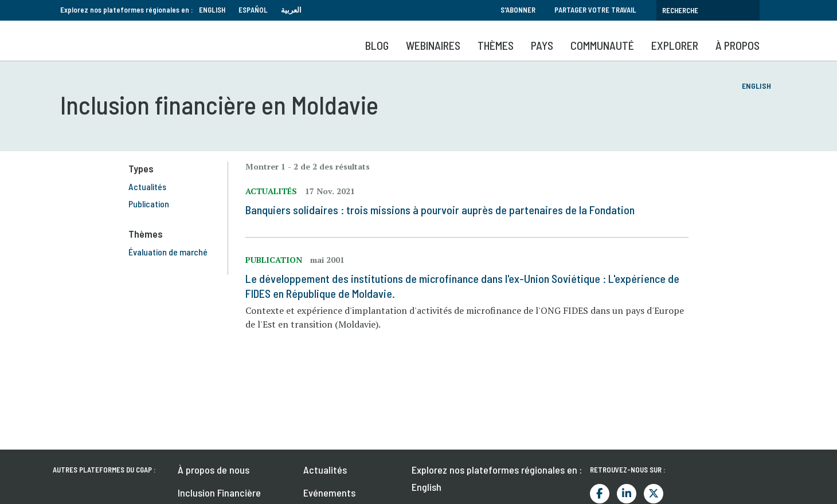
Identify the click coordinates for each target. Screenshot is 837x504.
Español (253, 10)
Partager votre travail (595, 10)
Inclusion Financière (219, 493)
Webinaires (433, 45)
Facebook (600, 494)
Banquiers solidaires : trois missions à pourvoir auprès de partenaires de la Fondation (445, 210)
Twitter (654, 494)
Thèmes (496, 45)
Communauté (602, 45)
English (212, 10)
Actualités (325, 470)
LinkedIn (627, 494)
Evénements (329, 493)
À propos (738, 45)
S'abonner (518, 10)
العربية (291, 10)
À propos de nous (214, 470)
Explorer (675, 45)
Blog (377, 45)
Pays (542, 45)
